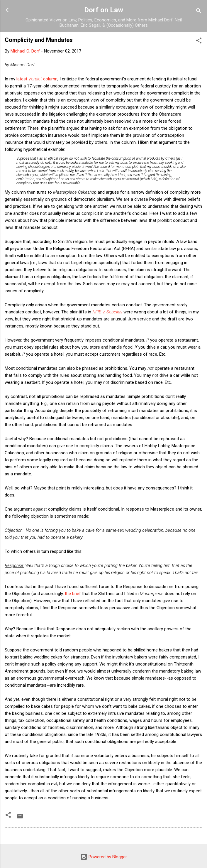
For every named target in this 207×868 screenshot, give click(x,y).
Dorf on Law (104, 10)
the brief (73, 594)
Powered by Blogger (104, 857)
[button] (199, 42)
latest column (37, 79)
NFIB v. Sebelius (107, 312)
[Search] (199, 12)
